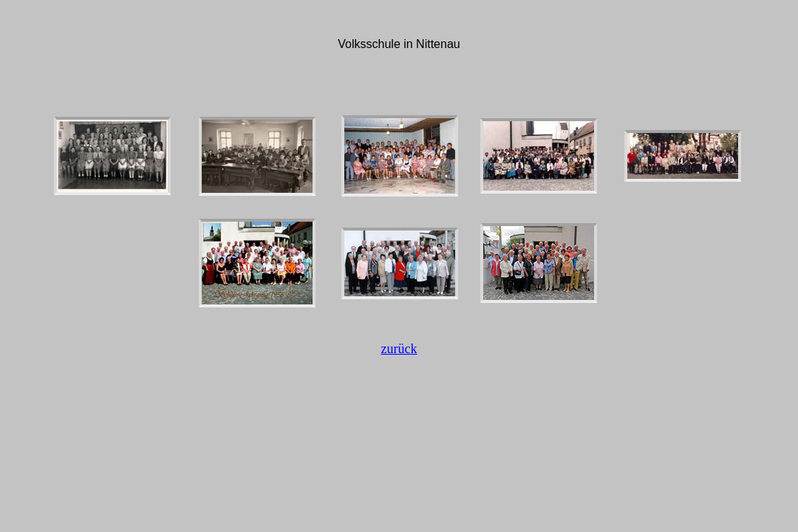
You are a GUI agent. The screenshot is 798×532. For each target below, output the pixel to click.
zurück (399, 349)
